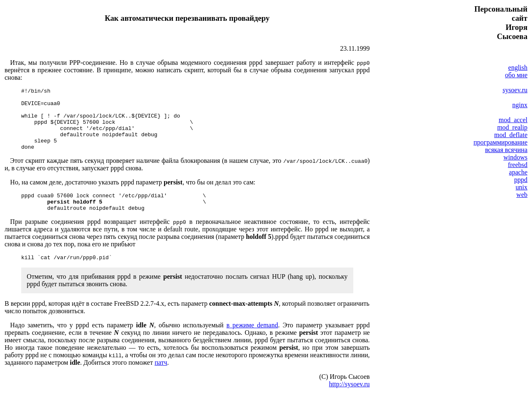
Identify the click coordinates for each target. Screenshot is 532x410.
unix (522, 187)
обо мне (516, 75)
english (518, 68)
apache (518, 172)
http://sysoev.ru (350, 401)
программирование (500, 142)
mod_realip (512, 127)
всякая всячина (506, 150)
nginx (520, 105)
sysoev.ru (515, 90)
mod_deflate (511, 135)
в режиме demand (252, 342)
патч (161, 380)
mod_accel (513, 120)
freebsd (518, 165)
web (522, 195)
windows (515, 157)
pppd (521, 180)
